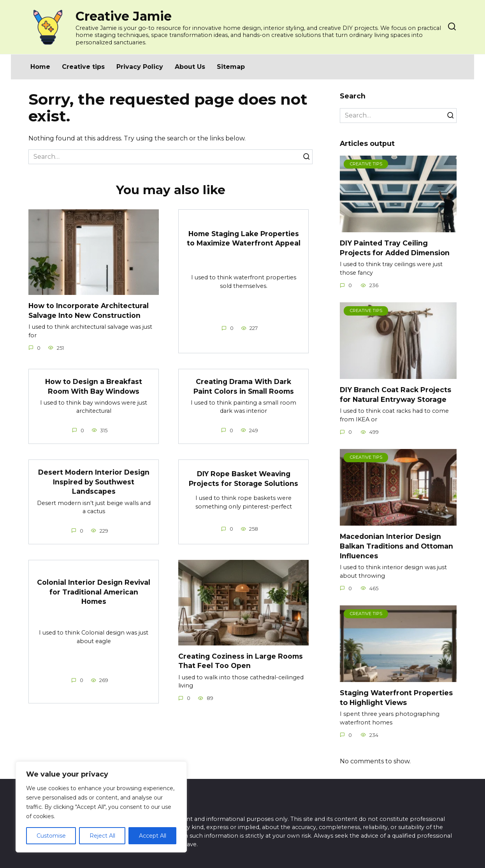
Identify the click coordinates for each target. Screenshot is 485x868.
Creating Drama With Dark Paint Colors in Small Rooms (244, 386)
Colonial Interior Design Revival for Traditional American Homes (94, 592)
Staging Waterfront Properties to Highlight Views (396, 698)
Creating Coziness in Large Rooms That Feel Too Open (241, 661)
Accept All (153, 836)
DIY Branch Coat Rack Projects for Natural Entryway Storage (395, 395)
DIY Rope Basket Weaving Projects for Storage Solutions (243, 479)
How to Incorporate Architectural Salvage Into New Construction (89, 310)
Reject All (102, 836)
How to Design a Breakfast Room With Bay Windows (94, 386)
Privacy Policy (140, 67)
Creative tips (83, 67)
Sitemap (231, 67)
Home (40, 67)
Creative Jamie (124, 16)
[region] (101, 807)
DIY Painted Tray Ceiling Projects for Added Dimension (395, 248)
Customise (51, 836)
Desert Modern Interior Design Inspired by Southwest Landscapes (94, 482)
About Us (190, 67)
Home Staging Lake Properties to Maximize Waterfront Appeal (244, 238)
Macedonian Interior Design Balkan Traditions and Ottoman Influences (396, 546)
